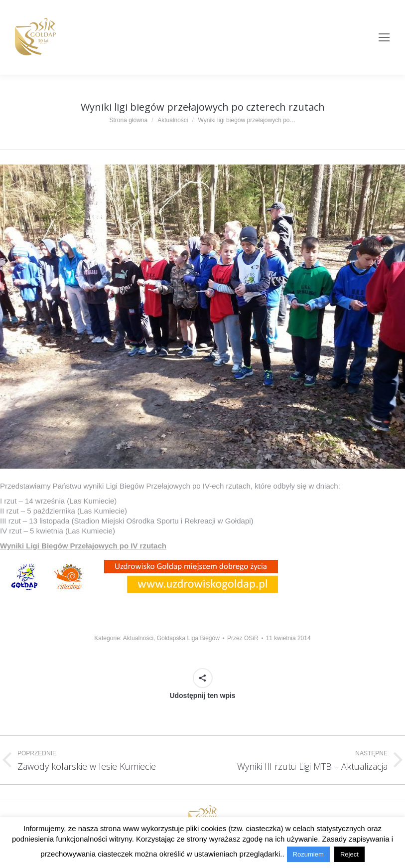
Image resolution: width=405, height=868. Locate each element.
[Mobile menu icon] (384, 37)
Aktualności (138, 638)
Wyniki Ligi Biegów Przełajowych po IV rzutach (83, 546)
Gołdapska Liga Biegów (188, 638)
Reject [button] (349, 854)
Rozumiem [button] (308, 854)
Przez (243, 638)
